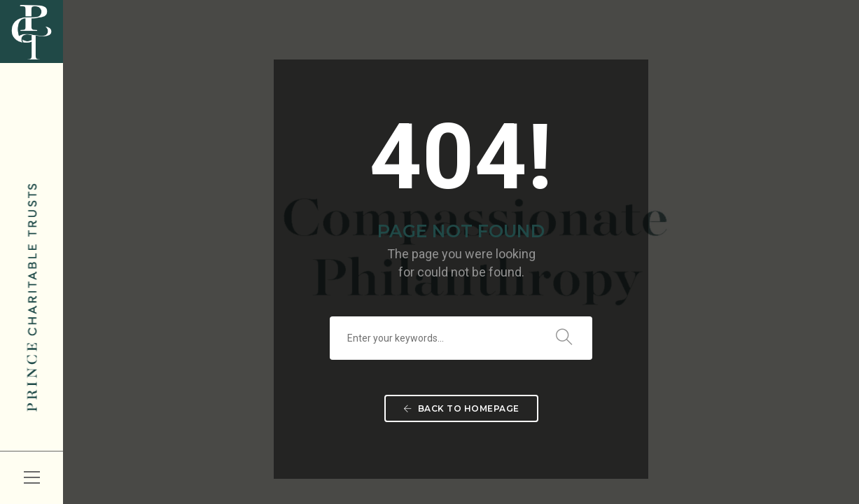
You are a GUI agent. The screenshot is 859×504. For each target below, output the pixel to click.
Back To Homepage (461, 408)
